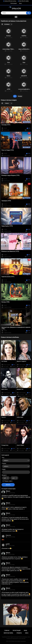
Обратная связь (8, 633)
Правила (19, 633)
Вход (20, 3)
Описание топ (7, 548)
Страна (4, 463)
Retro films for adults (24, 1)
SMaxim (8, 491)
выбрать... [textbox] (6, 460)
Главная (7, 630)
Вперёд (20, 96)
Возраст (4, 475)
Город (4, 469)
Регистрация (14, 3)
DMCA (27, 633)
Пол (3, 458)
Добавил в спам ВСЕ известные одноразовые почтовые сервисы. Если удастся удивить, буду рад (16, 497)
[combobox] (16, 460)
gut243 (8, 544)
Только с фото (8, 481)
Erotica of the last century (10, 1)
